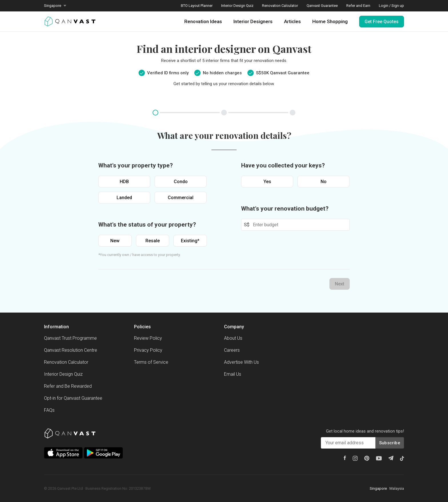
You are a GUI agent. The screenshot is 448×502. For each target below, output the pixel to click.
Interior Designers (253, 21)
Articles (292, 21)
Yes (267, 182)
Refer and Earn (358, 6)
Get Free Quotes (382, 22)
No (324, 182)
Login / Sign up (391, 6)
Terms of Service (151, 362)
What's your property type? (136, 165)
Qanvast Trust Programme (70, 338)
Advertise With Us (241, 362)
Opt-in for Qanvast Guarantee (73, 398)
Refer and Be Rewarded (68, 386)
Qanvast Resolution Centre (71, 350)
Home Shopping (330, 21)
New (115, 241)
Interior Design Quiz (237, 6)
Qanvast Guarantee (322, 6)
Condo (181, 182)
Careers (232, 350)
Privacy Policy (148, 350)
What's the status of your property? (147, 225)
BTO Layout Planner (197, 6)
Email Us (233, 374)
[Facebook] (345, 458)
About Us (233, 338)
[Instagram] (355, 458)
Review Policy (148, 338)
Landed (124, 198)
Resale (153, 241)
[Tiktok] (402, 458)
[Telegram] (391, 458)
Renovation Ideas (203, 21)
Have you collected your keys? (283, 165)
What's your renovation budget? (285, 209)
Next (340, 284)
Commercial (181, 198)
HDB (124, 182)
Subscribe (390, 443)
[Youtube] (379, 458)
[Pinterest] (367, 458)
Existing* (190, 241)
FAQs (49, 410)
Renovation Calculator (280, 6)
